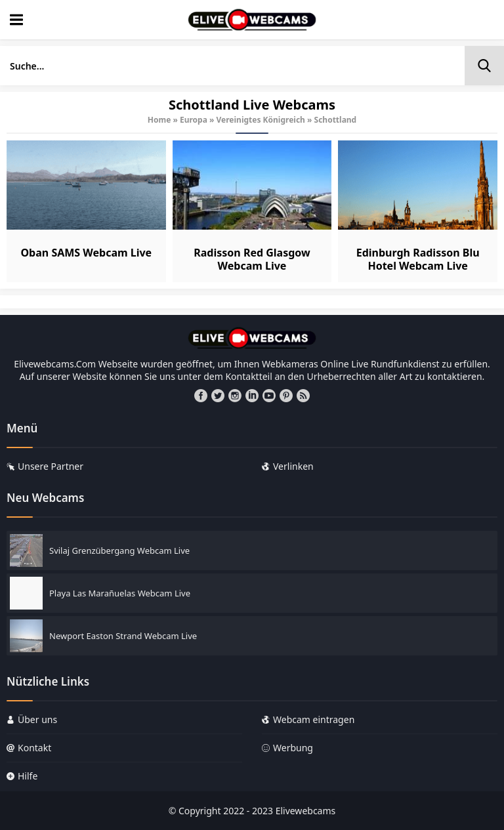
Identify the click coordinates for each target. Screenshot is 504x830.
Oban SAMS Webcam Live (86, 253)
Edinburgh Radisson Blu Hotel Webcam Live (418, 259)
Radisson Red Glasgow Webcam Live (252, 259)
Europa (194, 120)
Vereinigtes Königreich (261, 120)
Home (159, 120)
